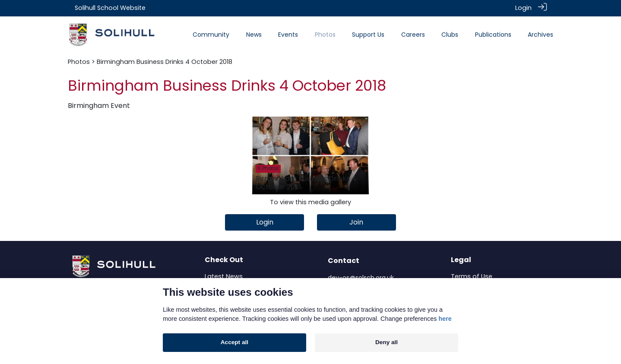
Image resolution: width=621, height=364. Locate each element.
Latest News (224, 276)
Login (523, 8)
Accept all (234, 342)
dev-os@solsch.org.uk (361, 277)
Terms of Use (472, 276)
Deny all (387, 342)
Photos (79, 61)
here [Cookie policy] (445, 319)
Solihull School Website (110, 8)
